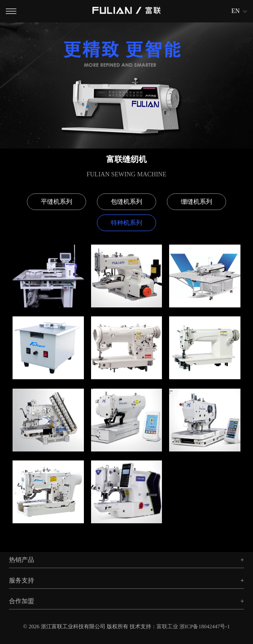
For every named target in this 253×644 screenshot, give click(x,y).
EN (236, 11)
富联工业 (167, 626)
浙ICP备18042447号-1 (205, 626)
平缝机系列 (57, 202)
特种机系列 (126, 223)
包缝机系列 (126, 202)
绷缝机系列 (196, 202)
